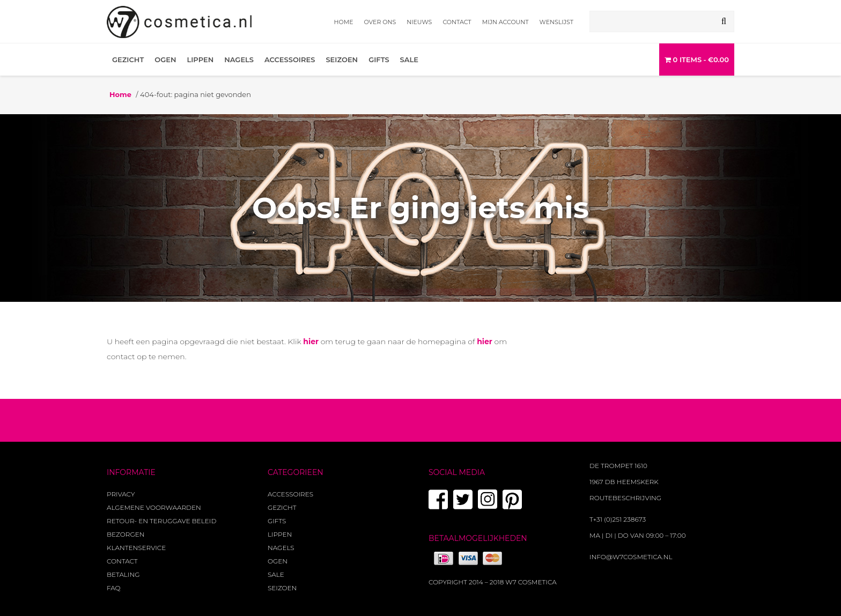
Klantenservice (136, 548)
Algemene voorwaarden (154, 507)
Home (344, 22)
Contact (457, 22)
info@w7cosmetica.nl (631, 557)
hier (311, 342)
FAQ (114, 588)
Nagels (239, 60)
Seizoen (342, 60)
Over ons (380, 22)
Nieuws (419, 22)
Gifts (379, 60)
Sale (409, 60)
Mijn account (506, 22)
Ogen (165, 60)
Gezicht (128, 60)
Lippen (200, 60)
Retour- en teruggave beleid (161, 521)
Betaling (123, 574)
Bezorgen (126, 534)
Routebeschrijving (625, 498)
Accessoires (290, 60)
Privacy (121, 494)
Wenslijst (556, 22)
